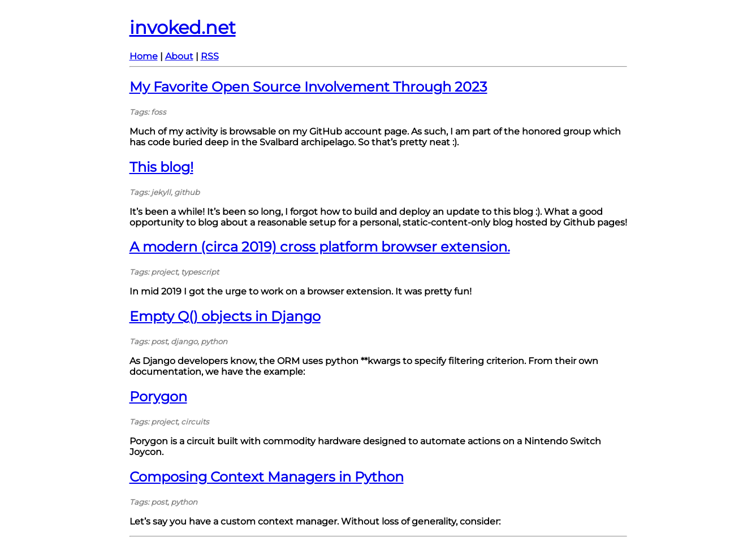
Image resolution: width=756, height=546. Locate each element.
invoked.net (183, 27)
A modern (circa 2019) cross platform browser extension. (320, 247)
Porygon (158, 396)
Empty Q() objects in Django (225, 316)
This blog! (161, 167)
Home (144, 56)
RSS (210, 56)
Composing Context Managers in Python (267, 477)
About (179, 56)
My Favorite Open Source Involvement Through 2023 (308, 87)
